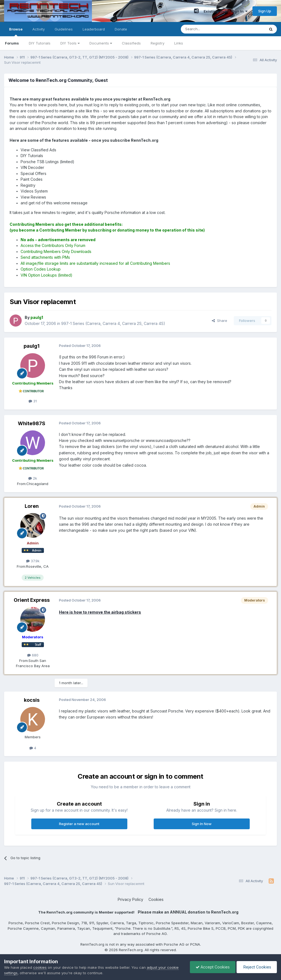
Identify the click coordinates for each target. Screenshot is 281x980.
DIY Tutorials (40, 43)
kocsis (32, 700)
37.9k (33, 561)
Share (220, 321)
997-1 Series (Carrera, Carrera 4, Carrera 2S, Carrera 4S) (113, 323)
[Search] (209, 29)
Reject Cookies (257, 967)
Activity (39, 29)
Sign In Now (202, 824)
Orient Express (32, 600)
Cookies (156, 899)
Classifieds (131, 43)
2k (33, 478)
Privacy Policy (130, 899)
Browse (16, 32)
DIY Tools (70, 43)
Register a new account (79, 824)
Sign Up (265, 11)
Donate (121, 29)
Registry (158, 43)
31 (33, 401)
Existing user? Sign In (226, 11)
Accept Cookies (213, 967)
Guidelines (64, 29)
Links (179, 43)
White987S (32, 423)
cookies (40, 967)
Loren (32, 506)
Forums (12, 43)
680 (33, 655)
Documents (101, 43)
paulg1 (32, 346)
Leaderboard (94, 29)
